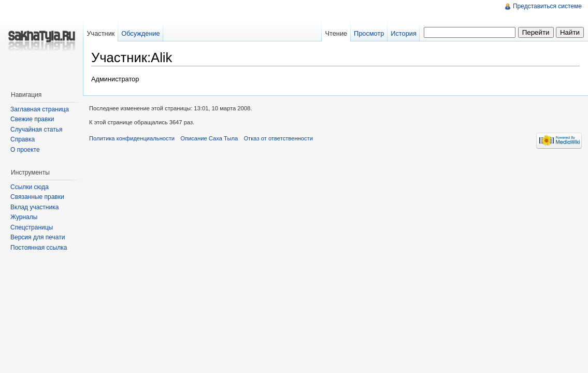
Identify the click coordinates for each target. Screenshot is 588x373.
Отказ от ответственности (278, 138)
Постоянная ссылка (39, 248)
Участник (101, 33)
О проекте (25, 150)
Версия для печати (38, 237)
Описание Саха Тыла (209, 138)
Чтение (336, 33)
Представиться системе (547, 6)
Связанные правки (37, 197)
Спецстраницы (32, 227)
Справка (23, 139)
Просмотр (369, 33)
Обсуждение (141, 33)
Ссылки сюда (30, 187)
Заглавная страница (40, 109)
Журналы (24, 217)
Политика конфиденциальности (132, 138)
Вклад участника (34, 207)
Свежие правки (32, 119)
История (404, 33)
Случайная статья (36, 130)
